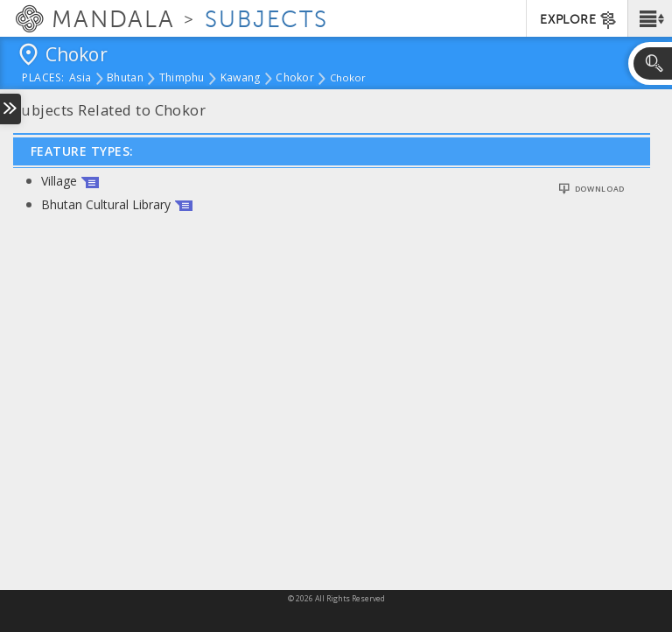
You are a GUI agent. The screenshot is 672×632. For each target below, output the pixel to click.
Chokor (295, 79)
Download (600, 189)
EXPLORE (579, 20)
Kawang (241, 79)
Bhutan (125, 79)
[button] (650, 18)
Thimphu (182, 79)
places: (43, 79)
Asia (80, 79)
